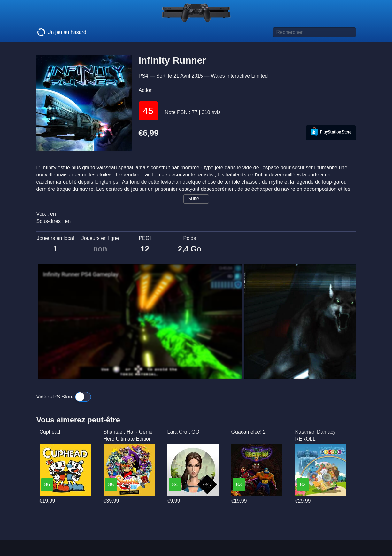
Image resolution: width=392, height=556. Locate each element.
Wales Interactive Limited (239, 76)
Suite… (196, 199)
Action (146, 90)
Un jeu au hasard (61, 32)
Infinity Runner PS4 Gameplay (81, 274)
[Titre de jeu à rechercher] (314, 32)
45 (148, 111)
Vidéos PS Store (64, 397)
